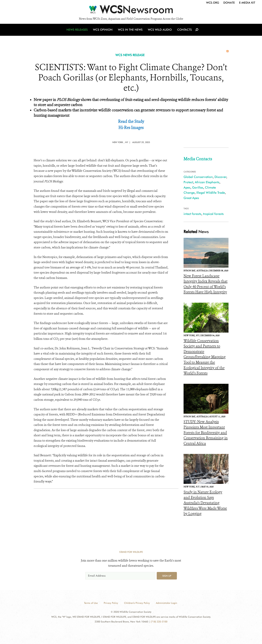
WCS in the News (130, 31)
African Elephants (207, 182)
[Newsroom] (131, 11)
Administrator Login (166, 603)
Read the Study (131, 122)
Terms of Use (91, 603)
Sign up (167, 576)
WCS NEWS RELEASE (130, 55)
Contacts (184, 31)
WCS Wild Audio (160, 31)
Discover (220, 177)
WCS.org (213, 3)
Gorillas (198, 187)
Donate (229, 3)
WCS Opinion (103, 31)
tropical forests (213, 214)
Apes (187, 187)
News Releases (78, 31)
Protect (188, 182)
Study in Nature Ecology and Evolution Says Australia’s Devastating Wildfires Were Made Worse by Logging (205, 503)
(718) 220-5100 (159, 622)
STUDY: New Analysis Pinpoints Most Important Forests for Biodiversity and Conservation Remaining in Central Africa (206, 433)
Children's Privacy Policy (137, 603)
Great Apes (191, 198)
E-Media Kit (247, 3)
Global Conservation (198, 177)
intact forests (192, 214)
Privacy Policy (111, 603)
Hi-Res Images (131, 128)
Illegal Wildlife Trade (211, 193)
